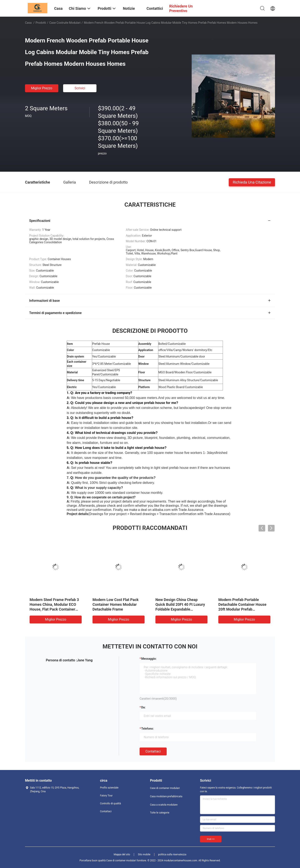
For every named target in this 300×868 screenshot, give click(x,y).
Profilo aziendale (109, 788)
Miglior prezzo (42, 88)
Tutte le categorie (160, 813)
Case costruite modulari (65, 23)
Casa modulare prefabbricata (166, 796)
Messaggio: (149, 659)
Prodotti (41, 23)
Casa (28, 23)
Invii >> (211, 839)
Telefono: (147, 729)
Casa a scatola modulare (164, 805)
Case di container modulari (165, 788)
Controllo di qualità (111, 803)
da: (143, 707)
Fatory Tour (106, 796)
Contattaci (153, 751)
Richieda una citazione (252, 182)
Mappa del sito (122, 854)
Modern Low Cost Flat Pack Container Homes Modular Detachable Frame (116, 604)
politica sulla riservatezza (172, 854)
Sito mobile (144, 854)
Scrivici (80, 88)
